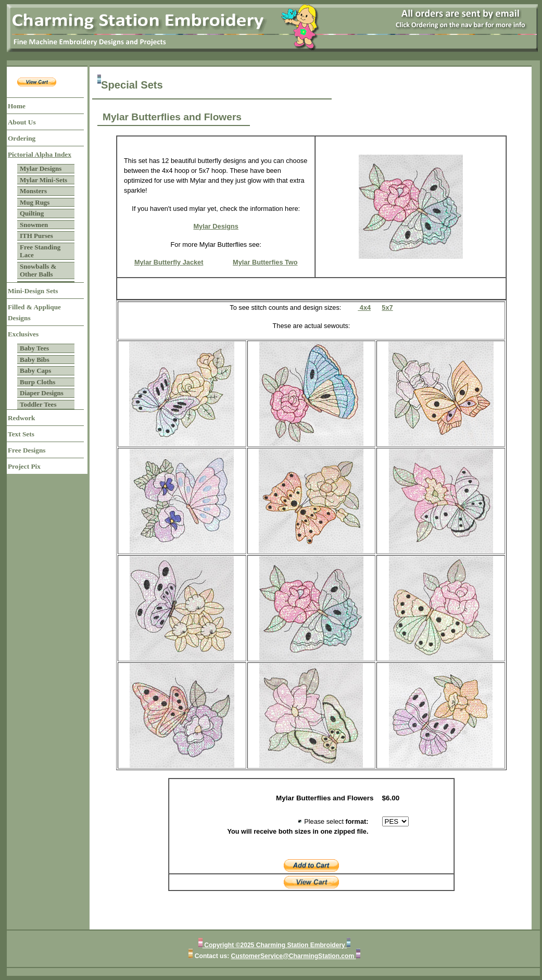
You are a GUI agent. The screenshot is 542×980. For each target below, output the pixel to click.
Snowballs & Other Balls (38, 271)
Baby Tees (34, 348)
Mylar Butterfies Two (265, 262)
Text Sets (21, 434)
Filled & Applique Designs (34, 312)
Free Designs (27, 450)
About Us (22, 122)
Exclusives (23, 334)
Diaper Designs (42, 393)
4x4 (364, 307)
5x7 (387, 307)
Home (17, 106)
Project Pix (24, 466)
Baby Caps (35, 370)
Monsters (33, 191)
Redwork (21, 418)
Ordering (22, 138)
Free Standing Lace (40, 251)
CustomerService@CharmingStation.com (294, 956)
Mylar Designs (41, 168)
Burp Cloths (37, 382)
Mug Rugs (35, 202)
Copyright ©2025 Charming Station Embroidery (275, 945)
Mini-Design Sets (33, 291)
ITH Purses (36, 236)
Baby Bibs (35, 360)
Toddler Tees (38, 404)
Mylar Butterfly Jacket (169, 262)
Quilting (32, 213)
